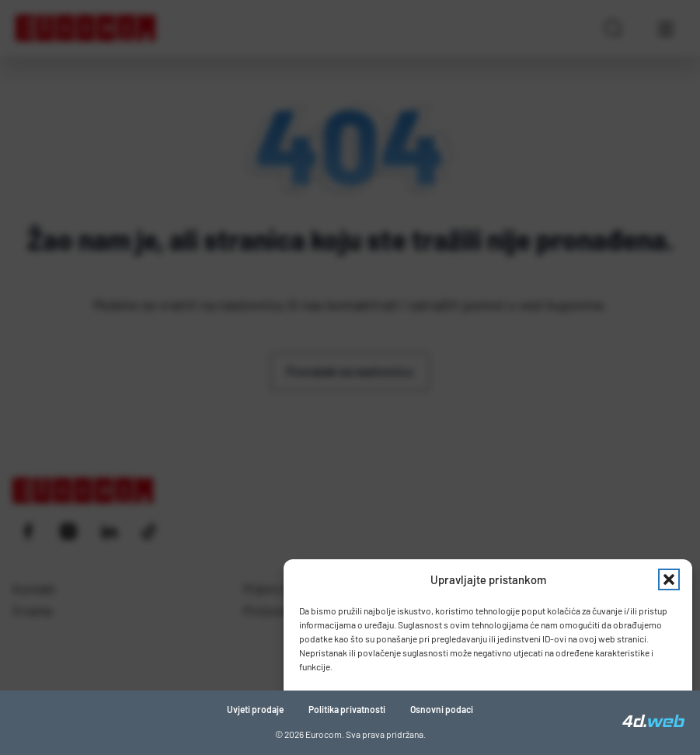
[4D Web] (653, 722)
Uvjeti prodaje (255, 709)
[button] (669, 579)
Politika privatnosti (347, 709)
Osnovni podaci (442, 709)
